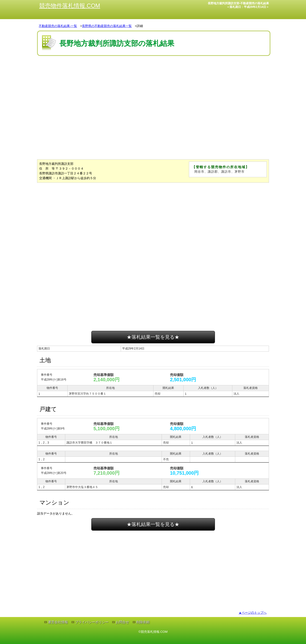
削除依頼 (143, 622)
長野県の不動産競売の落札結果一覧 (107, 26)
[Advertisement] (153, 71)
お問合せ (122, 622)
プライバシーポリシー (92, 622)
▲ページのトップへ (253, 613)
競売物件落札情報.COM (70, 6)
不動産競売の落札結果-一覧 (58, 26)
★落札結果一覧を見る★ (153, 337)
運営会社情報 (58, 622)
